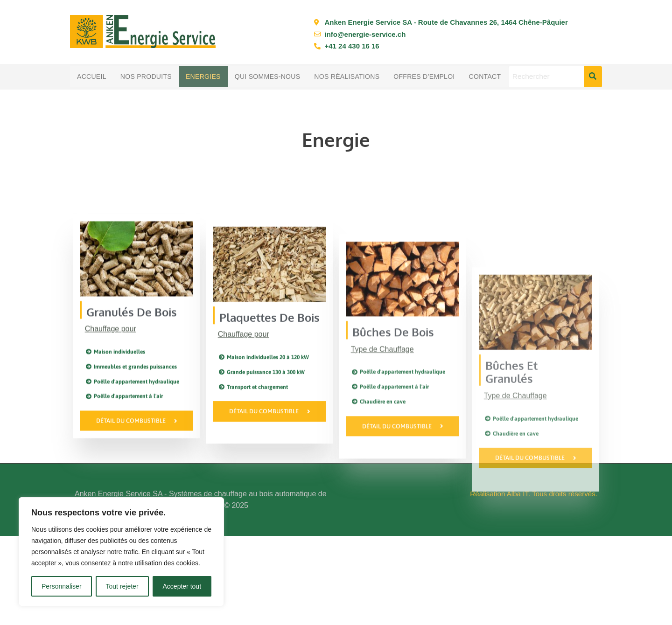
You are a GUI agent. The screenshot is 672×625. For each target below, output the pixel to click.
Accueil (92, 76)
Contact (485, 76)
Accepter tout (182, 586)
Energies (203, 76)
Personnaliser (62, 586)
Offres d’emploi (424, 76)
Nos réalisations (347, 76)
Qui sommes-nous (268, 76)
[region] (121, 552)
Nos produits (146, 76)
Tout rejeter (122, 586)
